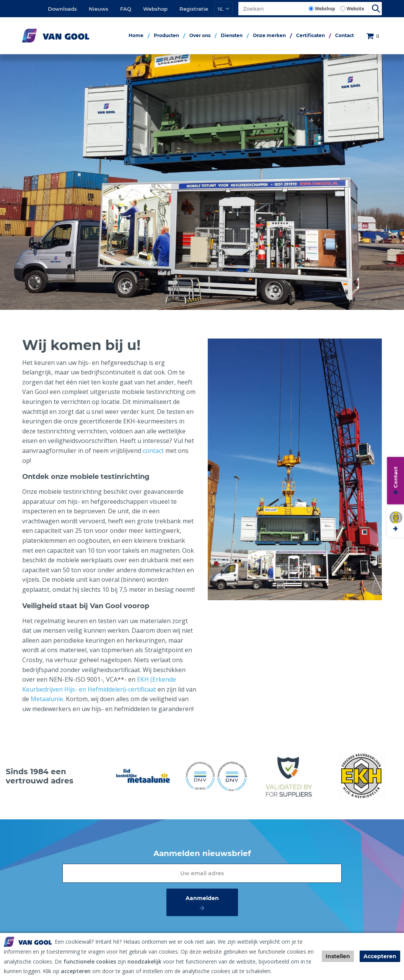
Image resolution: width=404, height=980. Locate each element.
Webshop (155, 9)
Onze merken (269, 35)
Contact (345, 35)
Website (355, 9)
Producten (166, 35)
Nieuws (99, 9)
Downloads (62, 9)
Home (136, 35)
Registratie (194, 9)
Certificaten (310, 35)
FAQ (126, 9)
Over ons (200, 35)
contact (154, 451)
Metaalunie (47, 699)
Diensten (232, 35)
